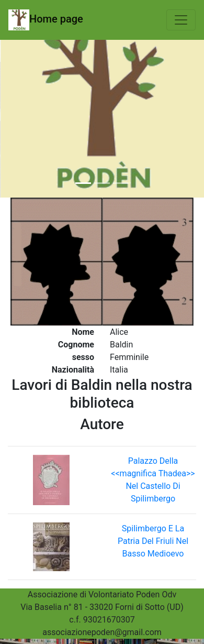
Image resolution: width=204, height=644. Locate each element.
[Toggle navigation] (181, 20)
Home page (46, 20)
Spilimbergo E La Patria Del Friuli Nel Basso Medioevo (153, 541)
